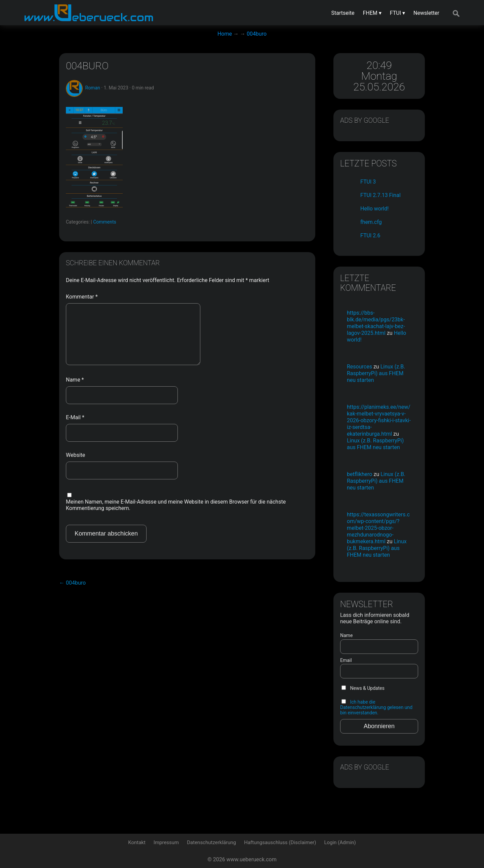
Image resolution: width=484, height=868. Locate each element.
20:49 (379, 65)
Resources (359, 367)
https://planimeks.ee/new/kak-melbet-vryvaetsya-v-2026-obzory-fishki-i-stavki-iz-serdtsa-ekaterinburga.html (379, 420)
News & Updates (363, 688)
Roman (93, 88)
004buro (87, 66)
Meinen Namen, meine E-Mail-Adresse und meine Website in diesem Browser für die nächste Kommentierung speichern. (176, 505)
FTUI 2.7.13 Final (380, 195)
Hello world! (374, 209)
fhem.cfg (371, 222)
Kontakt (137, 842)
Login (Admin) (340, 842)
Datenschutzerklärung (211, 842)
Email (346, 660)
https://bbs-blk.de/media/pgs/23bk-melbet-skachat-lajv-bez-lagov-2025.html (376, 323)
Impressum (166, 842)
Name (75, 380)
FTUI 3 (368, 182)
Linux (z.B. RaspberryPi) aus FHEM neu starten (376, 373)
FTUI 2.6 (370, 235)
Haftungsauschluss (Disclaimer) (280, 842)
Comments (105, 222)
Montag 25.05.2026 (379, 81)
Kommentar (82, 297)
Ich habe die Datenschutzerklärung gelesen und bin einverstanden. (376, 707)
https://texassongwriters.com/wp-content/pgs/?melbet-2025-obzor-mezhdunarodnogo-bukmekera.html (378, 528)
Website (75, 455)
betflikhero (359, 474)
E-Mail (75, 417)
